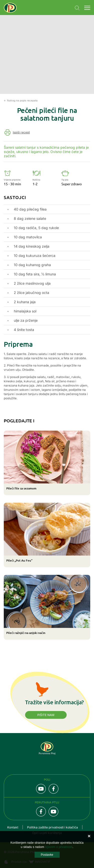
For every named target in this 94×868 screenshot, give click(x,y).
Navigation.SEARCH (77, 8)
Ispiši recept (21, 132)
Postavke (47, 855)
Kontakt (13, 827)
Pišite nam (46, 715)
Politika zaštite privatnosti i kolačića (53, 827)
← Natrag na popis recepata (21, 100)
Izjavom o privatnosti (59, 847)
